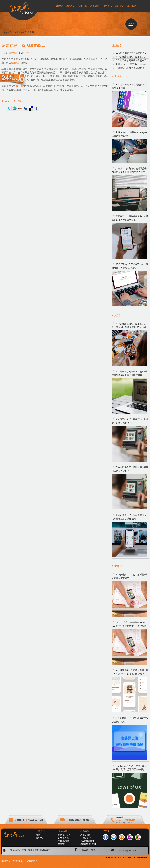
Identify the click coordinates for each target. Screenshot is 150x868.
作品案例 (85, 831)
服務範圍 (63, 831)
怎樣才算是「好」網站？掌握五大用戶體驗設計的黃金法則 (130, 517)
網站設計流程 (64, 835)
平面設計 (62, 844)
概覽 (38, 835)
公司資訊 (40, 831)
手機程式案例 (86, 838)
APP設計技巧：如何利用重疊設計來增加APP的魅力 (130, 576)
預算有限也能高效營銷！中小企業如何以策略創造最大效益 (130, 218)
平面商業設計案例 (88, 844)
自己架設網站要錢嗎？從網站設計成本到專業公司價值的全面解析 (130, 373)
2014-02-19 (30, 53)
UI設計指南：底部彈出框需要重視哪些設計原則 (130, 720)
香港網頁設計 (18, 861)
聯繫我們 (107, 831)
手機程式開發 (64, 841)
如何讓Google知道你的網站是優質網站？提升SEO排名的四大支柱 (129, 170)
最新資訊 (13, 53)
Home (4, 32)
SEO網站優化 (64, 838)
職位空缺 (40, 838)
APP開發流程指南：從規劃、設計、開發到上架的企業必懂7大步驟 (129, 325)
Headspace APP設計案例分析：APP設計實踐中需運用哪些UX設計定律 (130, 768)
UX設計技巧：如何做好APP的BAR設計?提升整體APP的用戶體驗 (129, 624)
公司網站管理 (32, 861)
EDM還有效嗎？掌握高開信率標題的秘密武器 (129, 86)
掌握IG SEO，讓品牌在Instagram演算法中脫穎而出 (130, 134)
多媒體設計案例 (87, 841)
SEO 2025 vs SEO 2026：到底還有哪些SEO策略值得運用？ (130, 266)
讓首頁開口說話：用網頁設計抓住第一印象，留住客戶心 (130, 421)
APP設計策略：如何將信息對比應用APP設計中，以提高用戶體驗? (130, 672)
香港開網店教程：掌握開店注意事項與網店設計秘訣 (130, 469)
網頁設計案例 (86, 835)
